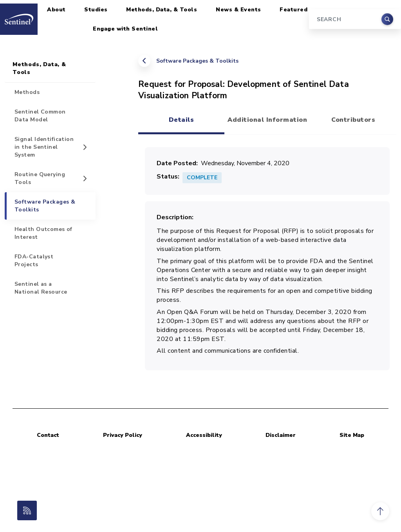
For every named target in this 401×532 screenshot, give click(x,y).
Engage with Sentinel (125, 29)
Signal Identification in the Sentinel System (44, 147)
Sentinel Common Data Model (40, 116)
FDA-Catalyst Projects (34, 261)
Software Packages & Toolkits (197, 61)
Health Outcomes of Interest (43, 233)
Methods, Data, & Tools (162, 10)
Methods (27, 92)
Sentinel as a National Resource (41, 288)
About (56, 10)
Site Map (352, 435)
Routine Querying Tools (40, 178)
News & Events (238, 10)
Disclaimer (281, 435)
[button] (380, 511)
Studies (96, 10)
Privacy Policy (123, 435)
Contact (48, 435)
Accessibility (204, 435)
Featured (294, 10)
